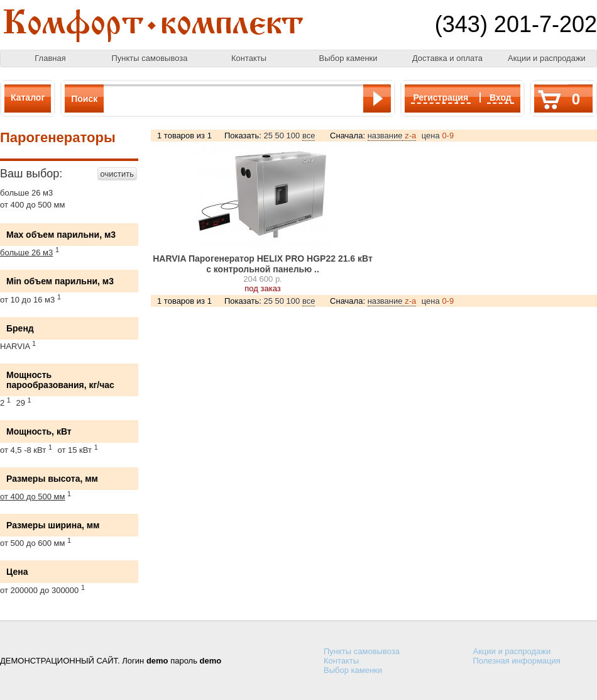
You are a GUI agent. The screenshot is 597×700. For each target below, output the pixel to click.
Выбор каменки (348, 58)
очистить (117, 174)
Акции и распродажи (547, 58)
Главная (50, 58)
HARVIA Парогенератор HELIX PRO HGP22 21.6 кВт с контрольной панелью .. (263, 264)
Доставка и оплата (447, 58)
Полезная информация (517, 661)
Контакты (249, 58)
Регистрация (441, 97)
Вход (501, 97)
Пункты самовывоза (150, 58)
